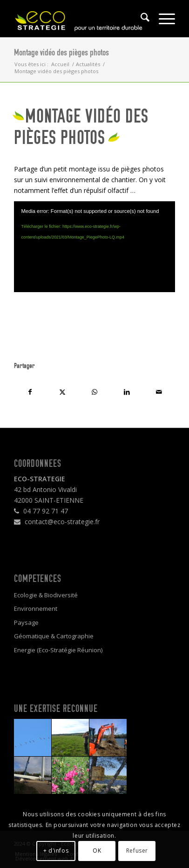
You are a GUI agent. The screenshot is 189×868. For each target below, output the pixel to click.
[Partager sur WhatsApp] (94, 392)
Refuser (137, 851)
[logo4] (78, 19)
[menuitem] (140, 19)
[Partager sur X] (62, 392)
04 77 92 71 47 (41, 511)
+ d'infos (56, 851)
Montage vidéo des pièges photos (61, 52)
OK (97, 851)
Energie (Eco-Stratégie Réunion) (58, 650)
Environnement (36, 608)
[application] (94, 246)
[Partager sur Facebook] (30, 392)
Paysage (26, 622)
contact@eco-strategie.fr (57, 522)
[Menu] (162, 19)
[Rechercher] (140, 19)
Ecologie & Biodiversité (46, 595)
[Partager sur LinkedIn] (127, 392)
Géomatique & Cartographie (54, 636)
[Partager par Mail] (159, 392)
